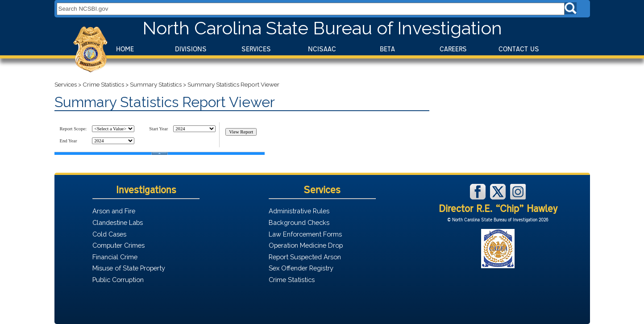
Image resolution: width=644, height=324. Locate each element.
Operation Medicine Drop (306, 245)
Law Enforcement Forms (305, 234)
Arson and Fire (114, 211)
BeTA (387, 49)
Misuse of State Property (129, 268)
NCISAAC (322, 49)
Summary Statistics (156, 84)
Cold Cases (109, 234)
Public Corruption (118, 280)
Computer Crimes (118, 245)
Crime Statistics (103, 84)
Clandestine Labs (118, 222)
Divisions (191, 49)
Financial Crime (115, 257)
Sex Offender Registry (301, 268)
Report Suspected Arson (305, 257)
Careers (453, 49)
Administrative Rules (299, 211)
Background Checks (299, 222)
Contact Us (519, 49)
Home (125, 49)
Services (256, 49)
